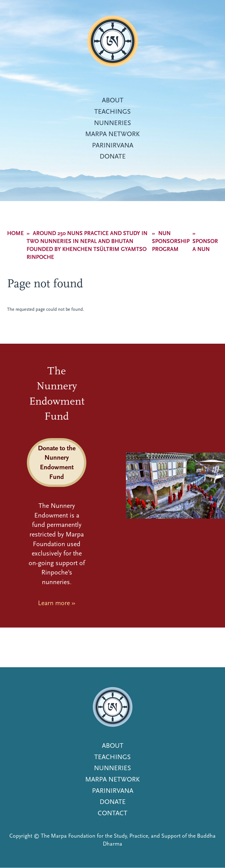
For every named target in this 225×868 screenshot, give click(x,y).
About (113, 100)
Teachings (112, 111)
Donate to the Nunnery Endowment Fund (57, 462)
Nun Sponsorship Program (171, 241)
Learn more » (57, 603)
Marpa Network (112, 134)
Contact (112, 813)
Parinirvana (113, 145)
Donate (113, 156)
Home (15, 233)
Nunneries (112, 123)
